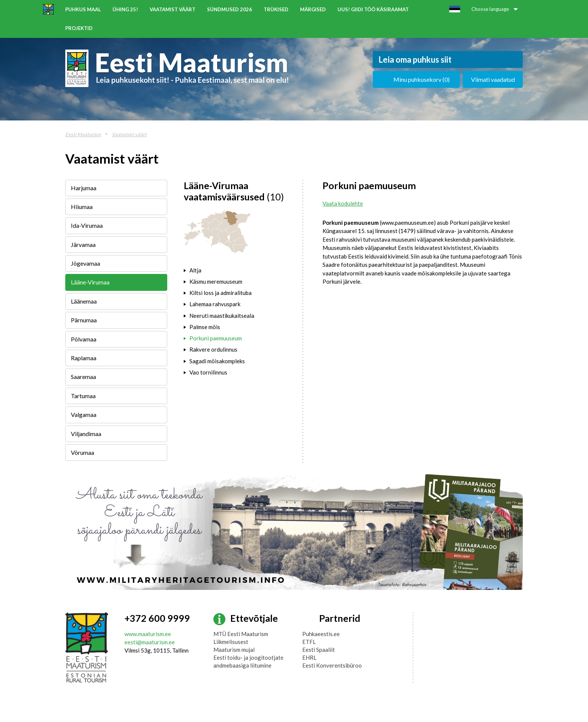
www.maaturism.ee (148, 634)
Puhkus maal (83, 9)
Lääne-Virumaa (90, 282)
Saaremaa (83, 377)
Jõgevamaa (85, 263)
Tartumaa (83, 396)
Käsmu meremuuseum (216, 281)
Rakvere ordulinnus (213, 349)
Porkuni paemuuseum (216, 338)
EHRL (309, 657)
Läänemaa (84, 301)
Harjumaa (84, 188)
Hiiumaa (82, 207)
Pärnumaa (84, 320)
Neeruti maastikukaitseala (222, 316)
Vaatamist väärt (172, 9)
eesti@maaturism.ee (150, 642)
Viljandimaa (86, 434)
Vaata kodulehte (343, 203)
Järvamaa (83, 244)
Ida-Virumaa (87, 225)
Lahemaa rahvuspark (215, 304)
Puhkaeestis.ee (321, 634)
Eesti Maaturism (83, 134)
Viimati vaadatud (493, 79)
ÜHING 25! (125, 9)
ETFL (309, 642)
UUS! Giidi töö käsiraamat (373, 9)
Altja (195, 270)
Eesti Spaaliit (319, 650)
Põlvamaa (84, 339)
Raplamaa (84, 358)
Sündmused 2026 (229, 9)
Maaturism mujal (234, 650)
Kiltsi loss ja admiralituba (220, 293)
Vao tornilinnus (208, 372)
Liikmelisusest (231, 642)
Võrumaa (82, 452)
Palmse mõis (205, 327)
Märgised (313, 9)
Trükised (276, 9)
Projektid (79, 28)
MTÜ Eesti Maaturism (241, 634)
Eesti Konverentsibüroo (332, 665)
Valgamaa (84, 414)
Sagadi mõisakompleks (217, 361)
